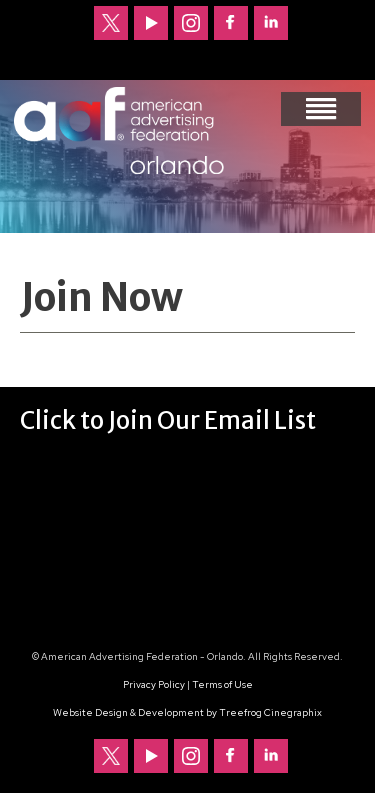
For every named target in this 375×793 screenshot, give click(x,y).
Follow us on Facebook (231, 23)
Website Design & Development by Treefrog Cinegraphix (187, 712)
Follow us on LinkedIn (271, 23)
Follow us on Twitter (111, 23)
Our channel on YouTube (151, 23)
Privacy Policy (154, 684)
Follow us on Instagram (191, 23)
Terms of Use (222, 684)
